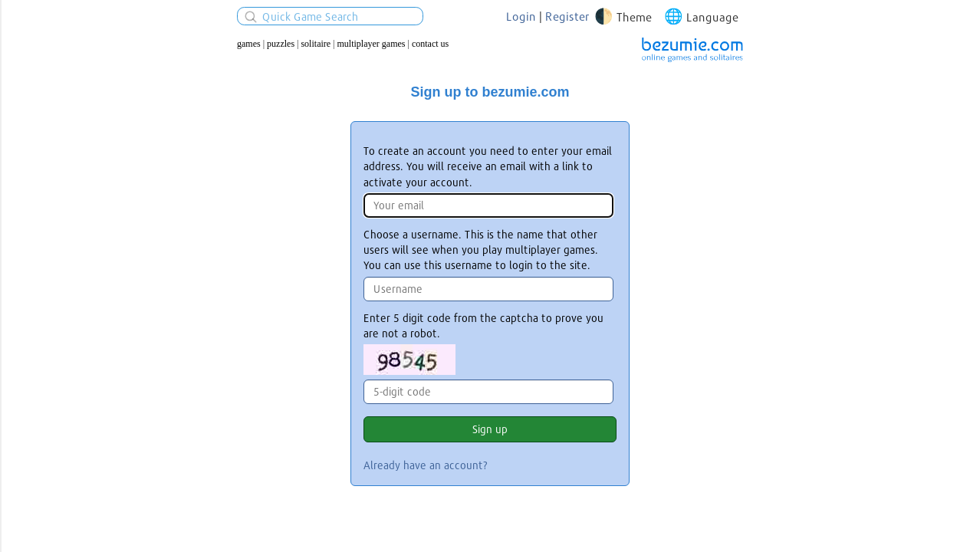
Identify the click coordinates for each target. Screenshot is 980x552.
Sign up (490, 429)
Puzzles (281, 44)
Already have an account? (425, 465)
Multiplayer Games (372, 44)
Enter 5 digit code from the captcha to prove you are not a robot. (483, 325)
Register (567, 16)
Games (249, 44)
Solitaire (316, 44)
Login (521, 16)
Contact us (430, 44)
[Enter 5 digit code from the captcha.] (488, 392)
